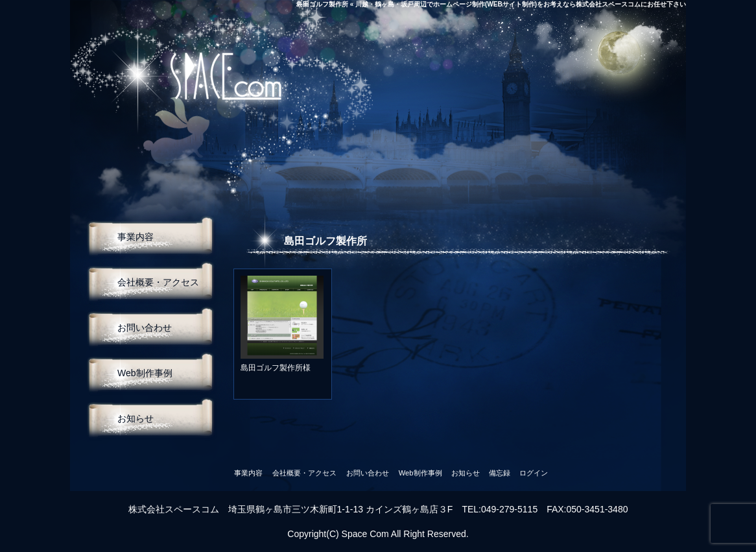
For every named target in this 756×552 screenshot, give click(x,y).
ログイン (534, 473)
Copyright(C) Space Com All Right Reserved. (378, 534)
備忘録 (500, 473)
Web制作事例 (145, 373)
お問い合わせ (145, 328)
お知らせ (136, 418)
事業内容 (136, 237)
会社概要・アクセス (158, 282)
